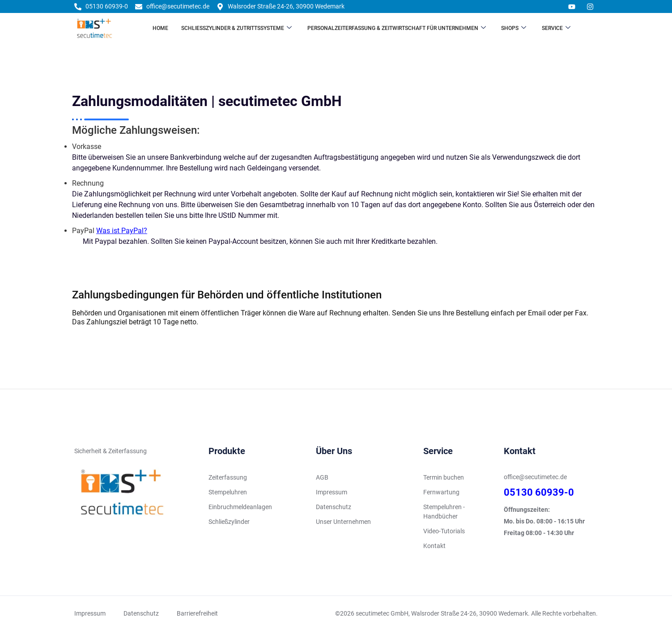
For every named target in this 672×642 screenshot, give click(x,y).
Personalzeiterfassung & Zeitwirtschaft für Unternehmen (397, 28)
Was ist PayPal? (122, 231)
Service (557, 28)
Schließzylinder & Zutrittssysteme (236, 28)
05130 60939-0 (539, 494)
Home (159, 28)
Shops (515, 28)
